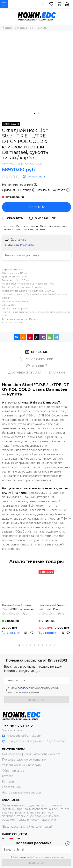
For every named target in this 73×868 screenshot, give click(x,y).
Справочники (11, 787)
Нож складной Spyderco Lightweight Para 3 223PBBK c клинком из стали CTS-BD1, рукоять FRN (53, 607)
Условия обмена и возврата (21, 765)
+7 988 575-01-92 (17, 726)
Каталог (7, 776)
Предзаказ (36, 207)
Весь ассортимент (28, 226)
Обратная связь (13, 771)
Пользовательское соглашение (24, 760)
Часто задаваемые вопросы (21, 793)
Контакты (9, 782)
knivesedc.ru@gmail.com (24, 736)
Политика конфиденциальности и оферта (31, 754)
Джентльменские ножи (54, 226)
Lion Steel (28, 229)
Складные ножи (12, 229)
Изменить (27, 245)
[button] (35, 113)
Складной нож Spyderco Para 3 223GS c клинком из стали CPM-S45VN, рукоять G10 (18, 607)
